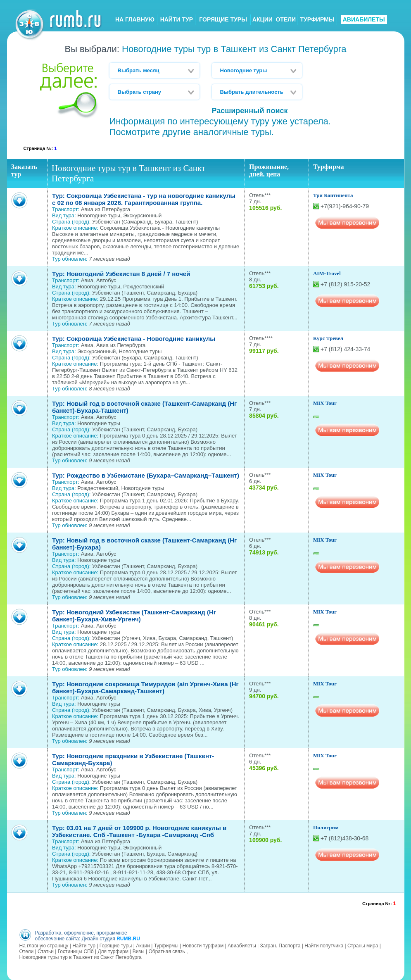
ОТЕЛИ (286, 19)
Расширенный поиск (250, 111)
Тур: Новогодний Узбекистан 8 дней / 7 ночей (121, 274)
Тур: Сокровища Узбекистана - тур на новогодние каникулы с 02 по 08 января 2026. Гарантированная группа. (144, 199)
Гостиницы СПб (76, 951)
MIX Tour (325, 403)
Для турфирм (113, 951)
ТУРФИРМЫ (317, 19)
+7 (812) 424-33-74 (345, 349)
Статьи (46, 951)
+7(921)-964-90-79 (345, 206)
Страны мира (363, 945)
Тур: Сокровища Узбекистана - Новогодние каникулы (134, 339)
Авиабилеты (242, 945)
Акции (143, 945)
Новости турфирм (203, 945)
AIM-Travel (327, 273)
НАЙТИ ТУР (177, 19)
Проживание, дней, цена (269, 170)
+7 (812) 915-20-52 (345, 284)
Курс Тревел (328, 338)
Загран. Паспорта (280, 945)
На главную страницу (44, 945)
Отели (27, 951)
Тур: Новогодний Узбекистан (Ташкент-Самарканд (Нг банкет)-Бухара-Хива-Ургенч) (134, 616)
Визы (139, 951)
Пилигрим (326, 827)
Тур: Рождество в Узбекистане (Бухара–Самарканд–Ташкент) (146, 475)
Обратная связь (166, 951)
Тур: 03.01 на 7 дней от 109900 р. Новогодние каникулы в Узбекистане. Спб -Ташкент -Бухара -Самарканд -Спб (139, 831)
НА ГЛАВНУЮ (135, 19)
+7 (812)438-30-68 (344, 838)
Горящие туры (116, 945)
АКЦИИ (263, 19)
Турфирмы (166, 945)
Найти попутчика (324, 945)
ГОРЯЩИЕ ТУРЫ (223, 19)
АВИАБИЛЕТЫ (364, 19)
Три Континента (333, 195)
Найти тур (84, 945)
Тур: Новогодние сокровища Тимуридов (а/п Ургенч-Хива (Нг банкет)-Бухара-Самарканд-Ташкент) (145, 687)
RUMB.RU (128, 938)
